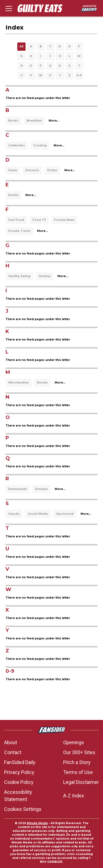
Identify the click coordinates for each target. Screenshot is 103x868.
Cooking (40, 145)
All (21, 46)
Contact (13, 752)
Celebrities (17, 145)
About (11, 742)
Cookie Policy (19, 782)
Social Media (38, 514)
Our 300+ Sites (79, 752)
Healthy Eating (19, 276)
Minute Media (37, 823)
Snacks (14, 514)
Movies (42, 383)
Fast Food (16, 220)
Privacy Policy (19, 772)
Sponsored (65, 514)
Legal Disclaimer (81, 782)
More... (54, 121)
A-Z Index (74, 796)
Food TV (39, 220)
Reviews (41, 489)
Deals (13, 170)
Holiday (45, 276)
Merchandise (18, 383)
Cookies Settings (23, 809)
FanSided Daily (20, 762)
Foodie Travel (19, 231)
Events (13, 195)
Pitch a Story (77, 762)
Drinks (52, 170)
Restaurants (18, 489)
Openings (74, 742)
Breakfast (34, 121)
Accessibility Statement (18, 796)
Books (13, 121)
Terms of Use (78, 772)
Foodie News (64, 220)
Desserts (32, 170)
